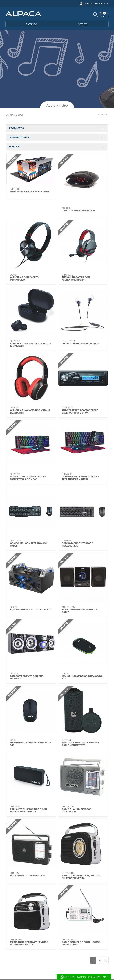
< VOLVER (103, 114)
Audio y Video (14, 115)
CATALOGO (31, 24)
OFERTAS (83, 24)
